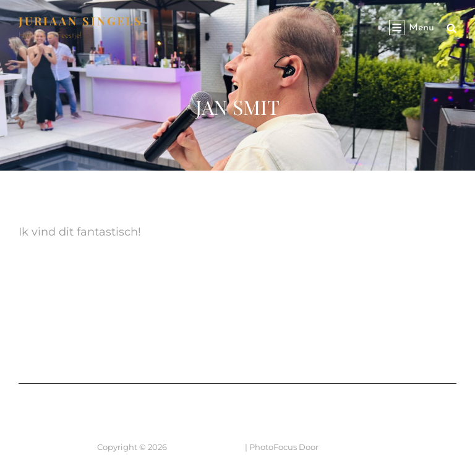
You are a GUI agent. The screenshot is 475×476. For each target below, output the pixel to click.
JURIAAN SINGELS (81, 21)
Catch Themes (349, 447)
